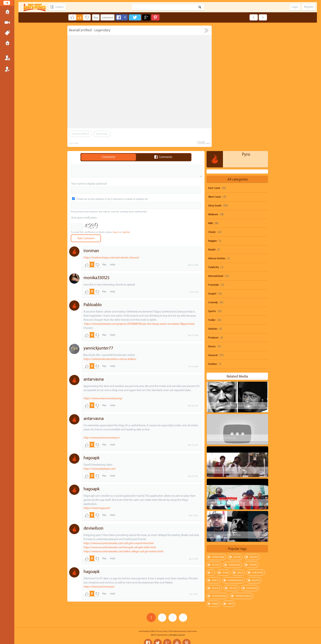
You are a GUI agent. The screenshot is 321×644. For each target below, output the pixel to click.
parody (237, 431)
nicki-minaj (258, 447)
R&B (210, 98)
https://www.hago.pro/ (97, 508)
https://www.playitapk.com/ (100, 469)
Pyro (246, 29)
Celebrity (214, 142)
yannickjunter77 (98, 348)
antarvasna (94, 379)
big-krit (256, 455)
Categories (62, 7)
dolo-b (215, 455)
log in (116, 232)
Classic (212, 107)
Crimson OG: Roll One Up (222, 312)
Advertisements (180, 627)
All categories (238, 54)
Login (7, 58)
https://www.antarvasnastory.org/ (103, 398)
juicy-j (240, 447)
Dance (212, 221)
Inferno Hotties (217, 133)
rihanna (253, 439)
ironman (91, 251)
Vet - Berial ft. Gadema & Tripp (224, 409)
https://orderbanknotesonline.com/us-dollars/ (110, 359)
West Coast (215, 71)
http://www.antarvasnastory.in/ (102, 438)
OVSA (171, 627)
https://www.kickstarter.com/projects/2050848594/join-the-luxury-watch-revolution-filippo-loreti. (139, 324)
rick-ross (233, 463)
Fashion (212, 239)
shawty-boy (234, 439)
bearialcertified (80, 134)
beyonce (254, 431)
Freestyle (214, 159)
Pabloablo (93, 305)
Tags (7, 33)
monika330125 (97, 278)
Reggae (212, 115)
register (126, 232)
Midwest (213, 89)
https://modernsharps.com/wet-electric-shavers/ (111, 258)
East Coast (214, 63)
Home (7, 12)
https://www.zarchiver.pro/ (99, 587)
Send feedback (145, 627)
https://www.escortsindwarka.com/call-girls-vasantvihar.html (119, 543)
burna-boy (252, 463)
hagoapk (92, 458)
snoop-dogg (218, 431)
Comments (109, 157)
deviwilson (93, 528)
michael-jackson (243, 470)
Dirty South (215, 80)
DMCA (154, 627)
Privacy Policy (162, 627)
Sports (212, 186)
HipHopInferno (163, 630)
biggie (215, 478)
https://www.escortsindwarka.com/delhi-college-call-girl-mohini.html (123, 551)
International (216, 151)
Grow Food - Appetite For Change (227, 377)
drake (225, 447)
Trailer (212, 195)
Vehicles (213, 203)
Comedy (213, 177)
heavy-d (216, 463)
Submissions (7, 43)
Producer (213, 212)
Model (212, 124)
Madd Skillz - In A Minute (222, 345)
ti (213, 447)
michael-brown (235, 455)
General (213, 230)
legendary (102, 134)
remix (231, 478)
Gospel (212, 168)
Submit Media (7, 23)
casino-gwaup (219, 470)
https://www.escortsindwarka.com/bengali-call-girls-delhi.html (120, 547)
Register (7, 69)
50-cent (216, 439)
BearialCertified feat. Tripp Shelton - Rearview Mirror (236, 280)
